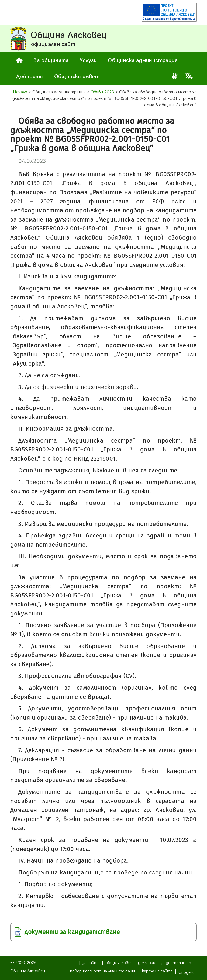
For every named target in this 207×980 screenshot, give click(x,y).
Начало (20, 92)
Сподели (187, 973)
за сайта (91, 963)
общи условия (119, 963)
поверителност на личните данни (103, 971)
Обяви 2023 (102, 92)
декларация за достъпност (165, 963)
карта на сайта (157, 971)
